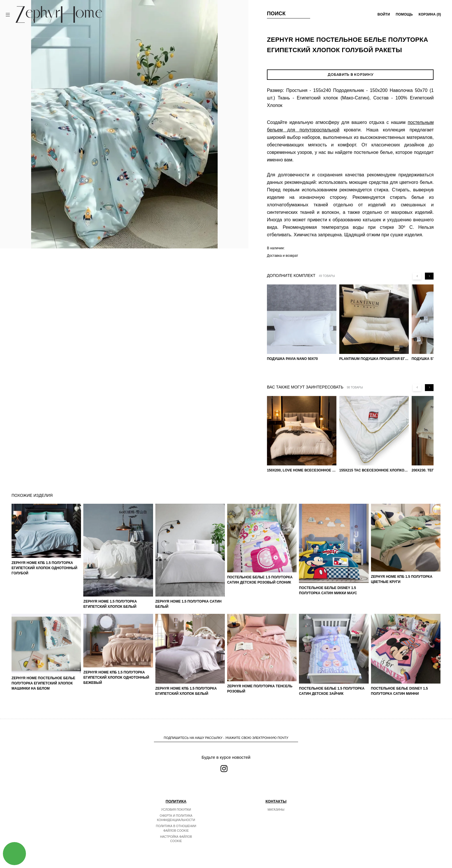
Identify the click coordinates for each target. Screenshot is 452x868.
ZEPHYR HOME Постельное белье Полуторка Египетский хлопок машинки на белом (43, 683)
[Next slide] (429, 276)
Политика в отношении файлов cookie (176, 828)
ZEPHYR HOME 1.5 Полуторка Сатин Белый (189, 604)
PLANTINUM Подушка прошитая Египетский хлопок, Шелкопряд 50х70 (374, 359)
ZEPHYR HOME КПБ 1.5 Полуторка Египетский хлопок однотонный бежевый (116, 678)
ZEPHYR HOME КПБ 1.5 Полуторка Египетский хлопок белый (186, 691)
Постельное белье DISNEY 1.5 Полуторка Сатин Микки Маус (328, 590)
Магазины (276, 809)
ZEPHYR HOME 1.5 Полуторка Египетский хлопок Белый (110, 604)
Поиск (276, 14)
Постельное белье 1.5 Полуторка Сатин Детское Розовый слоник (260, 580)
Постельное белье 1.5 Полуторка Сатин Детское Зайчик (332, 691)
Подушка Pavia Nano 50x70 (292, 359)
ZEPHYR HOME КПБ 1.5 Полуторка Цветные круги (402, 579)
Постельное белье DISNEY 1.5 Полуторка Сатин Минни (400, 691)
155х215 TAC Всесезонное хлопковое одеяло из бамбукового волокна (374, 470)
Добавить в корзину (350, 74)
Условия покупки (176, 809)
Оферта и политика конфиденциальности (176, 818)
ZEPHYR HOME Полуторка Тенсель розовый (260, 689)
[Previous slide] (417, 276)
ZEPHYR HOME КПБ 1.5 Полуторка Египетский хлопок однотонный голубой (44, 568)
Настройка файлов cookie (176, 839)
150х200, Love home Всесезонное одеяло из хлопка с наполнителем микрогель (302, 470)
